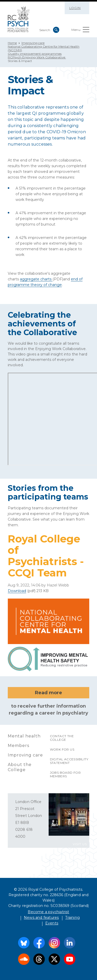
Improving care (33, 43)
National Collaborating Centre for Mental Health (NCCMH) (44, 48)
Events (52, 923)
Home (12, 43)
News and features (41, 917)
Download (17, 591)
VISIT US (80, 844)
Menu (80, 31)
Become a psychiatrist (48, 912)
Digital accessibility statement (69, 761)
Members (18, 746)
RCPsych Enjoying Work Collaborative (37, 57)
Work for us (62, 749)
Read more (48, 693)
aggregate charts (36, 279)
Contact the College (62, 738)
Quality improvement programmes (35, 54)
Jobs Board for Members (65, 774)
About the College (20, 767)
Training (72, 917)
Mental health (24, 736)
